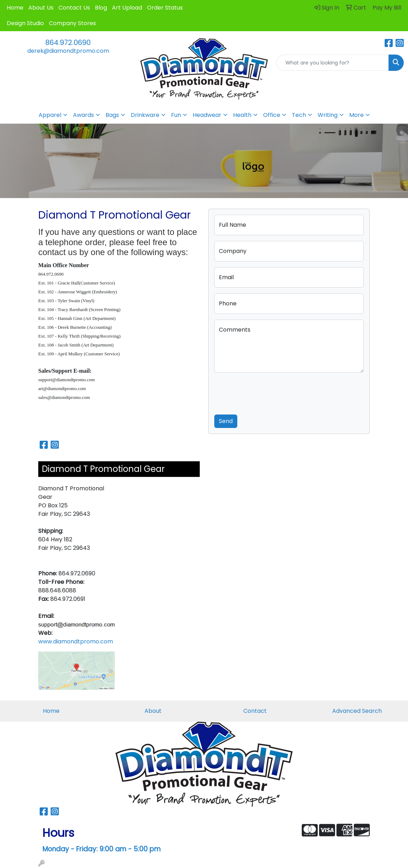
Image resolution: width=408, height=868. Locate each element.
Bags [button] (112, 115)
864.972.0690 (68, 43)
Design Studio (25, 23)
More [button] (356, 115)
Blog (101, 8)
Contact (255, 711)
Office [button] (272, 115)
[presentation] (268, 392)
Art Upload (127, 8)
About (153, 711)
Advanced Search (357, 711)
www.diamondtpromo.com (76, 641)
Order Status (165, 8)
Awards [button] (83, 115)
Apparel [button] (50, 115)
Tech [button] (299, 115)
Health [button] (242, 115)
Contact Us (74, 8)
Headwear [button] (207, 115)
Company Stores (72, 23)
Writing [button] (328, 115)
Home (15, 8)
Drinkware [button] (145, 115)
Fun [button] (176, 115)
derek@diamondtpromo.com (68, 51)
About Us (41, 8)
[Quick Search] (333, 63)
